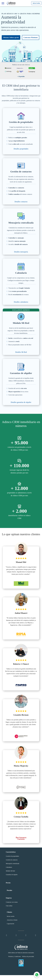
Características (11, 852)
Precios (8, 883)
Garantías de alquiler (12, 875)
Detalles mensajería (21, 252)
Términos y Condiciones (15, 956)
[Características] (3, 3)
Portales (10, 890)
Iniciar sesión (11, 916)
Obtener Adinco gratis (11, 37)
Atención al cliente (12, 920)
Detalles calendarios (21, 302)
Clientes (9, 912)
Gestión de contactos (12, 860)
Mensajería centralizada (13, 863)
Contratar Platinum (31, 37)
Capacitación (11, 924)
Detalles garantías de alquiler (21, 402)
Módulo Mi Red (10, 871)
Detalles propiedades (21, 149)
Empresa (9, 898)
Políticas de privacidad (28, 956)
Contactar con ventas (12, 902)
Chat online (9, 906)
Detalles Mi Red (21, 352)
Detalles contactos (21, 202)
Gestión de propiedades (12, 856)
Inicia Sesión (36, 3)
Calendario (9, 867)
